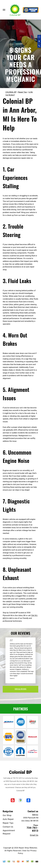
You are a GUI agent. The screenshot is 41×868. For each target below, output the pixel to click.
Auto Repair (8, 819)
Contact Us (8, 827)
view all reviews (20, 689)
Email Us (34, 835)
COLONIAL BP (11, 92)
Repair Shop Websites (28, 848)
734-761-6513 (18, 778)
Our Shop (7, 815)
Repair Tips (23, 92)
